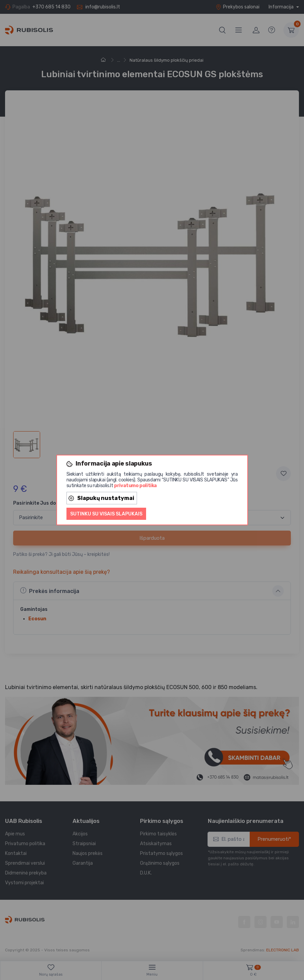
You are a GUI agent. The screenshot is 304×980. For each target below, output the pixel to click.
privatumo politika (135, 486)
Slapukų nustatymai (101, 498)
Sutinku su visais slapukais (106, 514)
